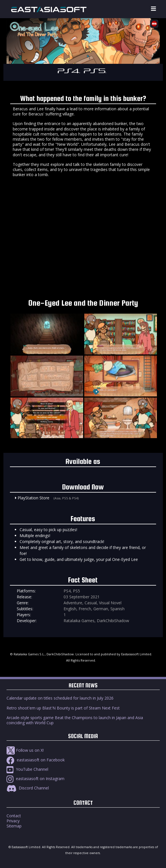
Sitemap (14, 826)
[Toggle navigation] (154, 9)
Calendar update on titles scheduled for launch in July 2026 (60, 698)
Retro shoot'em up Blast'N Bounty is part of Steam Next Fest (63, 708)
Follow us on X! (25, 750)
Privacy (13, 821)
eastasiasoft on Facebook (36, 760)
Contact (14, 816)
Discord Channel (28, 788)
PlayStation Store (33, 498)
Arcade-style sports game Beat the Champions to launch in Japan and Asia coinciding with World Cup (75, 720)
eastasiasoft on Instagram (35, 779)
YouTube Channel (27, 769)
